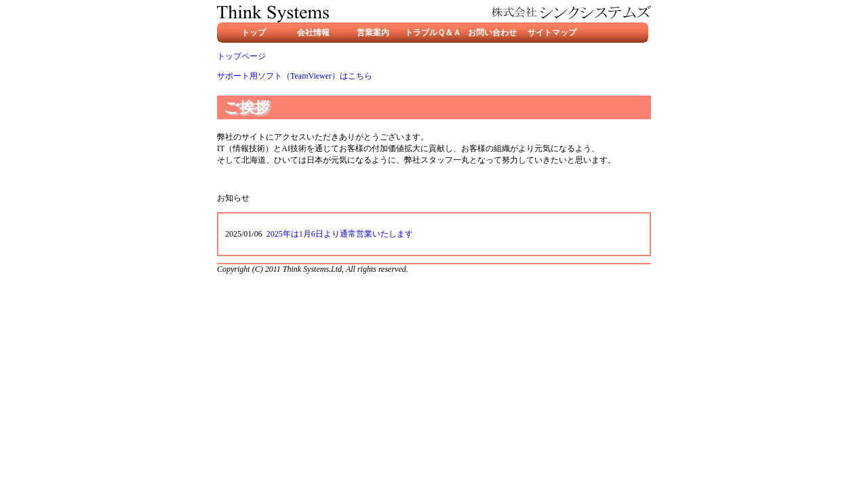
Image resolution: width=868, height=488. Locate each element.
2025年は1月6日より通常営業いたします (340, 234)
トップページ (241, 56)
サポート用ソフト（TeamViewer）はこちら (295, 76)
